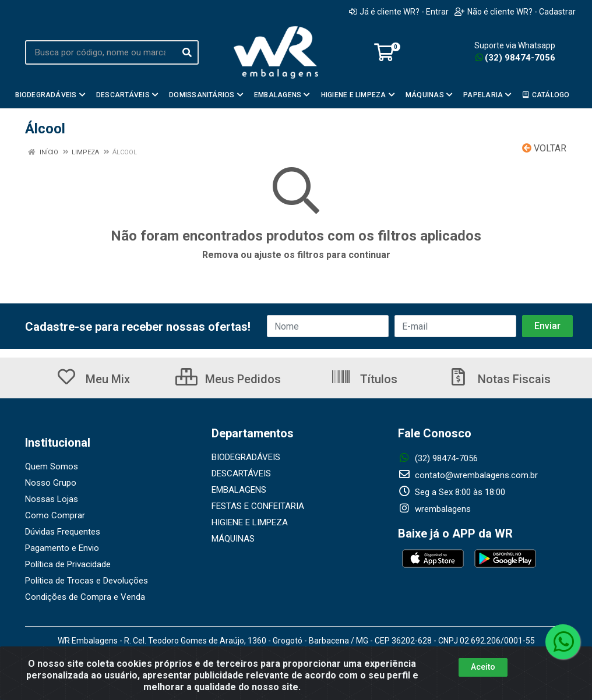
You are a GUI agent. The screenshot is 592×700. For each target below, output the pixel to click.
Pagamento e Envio (62, 548)
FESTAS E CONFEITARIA (258, 506)
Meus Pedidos (228, 379)
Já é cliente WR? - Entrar (399, 12)
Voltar (544, 148)
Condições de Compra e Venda (85, 597)
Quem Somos (52, 466)
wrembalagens (434, 509)
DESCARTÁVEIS (241, 473)
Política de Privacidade (68, 564)
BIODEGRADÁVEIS (246, 457)
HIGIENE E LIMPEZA (250, 522)
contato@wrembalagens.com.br (468, 475)
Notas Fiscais (499, 379)
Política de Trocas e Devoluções (87, 581)
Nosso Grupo (51, 483)
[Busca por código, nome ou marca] (100, 52)
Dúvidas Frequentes (63, 532)
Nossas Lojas (52, 499)
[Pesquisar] (187, 52)
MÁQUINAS (233, 539)
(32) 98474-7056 (515, 58)
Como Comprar (55, 515)
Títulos (364, 379)
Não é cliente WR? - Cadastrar (515, 12)
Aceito (483, 667)
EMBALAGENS (239, 490)
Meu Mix (93, 379)
